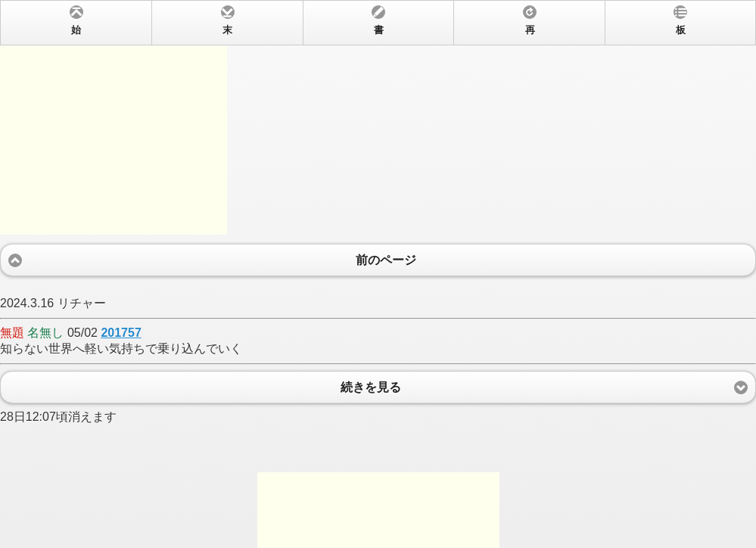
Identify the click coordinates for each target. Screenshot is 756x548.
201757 (121, 333)
